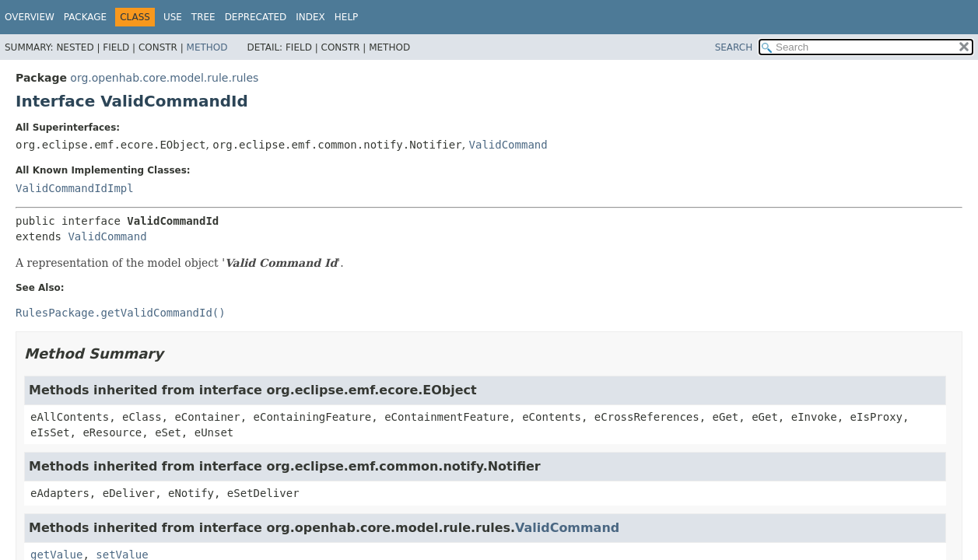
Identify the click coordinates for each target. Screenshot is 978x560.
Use (173, 17)
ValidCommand (508, 145)
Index (310, 17)
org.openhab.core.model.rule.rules (164, 78)
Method (207, 47)
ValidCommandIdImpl (75, 188)
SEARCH (734, 47)
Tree (203, 17)
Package (85, 17)
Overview (30, 17)
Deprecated (256, 17)
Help (347, 17)
